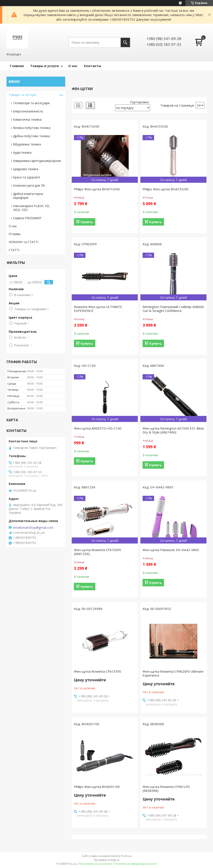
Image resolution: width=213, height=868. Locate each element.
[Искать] (125, 42)
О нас (73, 66)
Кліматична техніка (27, 119)
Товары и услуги (44, 66)
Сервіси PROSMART (27, 218)
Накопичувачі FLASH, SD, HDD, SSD (32, 208)
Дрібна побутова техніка (31, 136)
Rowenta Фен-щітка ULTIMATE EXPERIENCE (98, 309)
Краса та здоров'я (27, 177)
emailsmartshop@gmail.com (33, 528)
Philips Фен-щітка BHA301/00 (97, 787)
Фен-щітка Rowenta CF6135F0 (97, 671)
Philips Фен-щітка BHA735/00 (166, 189)
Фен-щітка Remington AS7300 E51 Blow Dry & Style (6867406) (173, 430)
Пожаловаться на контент (95, 864)
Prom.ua (126, 856)
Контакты (92, 66)
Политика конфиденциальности (136, 864)
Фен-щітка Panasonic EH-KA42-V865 (171, 550)
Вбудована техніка (27, 144)
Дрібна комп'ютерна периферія (28, 196)
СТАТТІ (14, 250)
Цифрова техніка (26, 169)
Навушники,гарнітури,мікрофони (37, 161)
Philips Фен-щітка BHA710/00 (97, 189)
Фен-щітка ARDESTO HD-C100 (98, 428)
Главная (17, 66)
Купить (87, 222)
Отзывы (15, 234)
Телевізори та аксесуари (31, 103)
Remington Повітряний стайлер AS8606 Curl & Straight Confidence (173, 309)
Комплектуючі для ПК (29, 185)
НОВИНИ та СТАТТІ (23, 242)
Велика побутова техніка (32, 128)
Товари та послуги (22, 95)
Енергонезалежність (28, 111)
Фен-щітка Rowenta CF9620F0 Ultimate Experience (173, 673)
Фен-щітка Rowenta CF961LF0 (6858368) (166, 789)
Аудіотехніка (22, 152)
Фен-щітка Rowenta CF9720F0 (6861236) (97, 552)
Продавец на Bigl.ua (107, 860)
